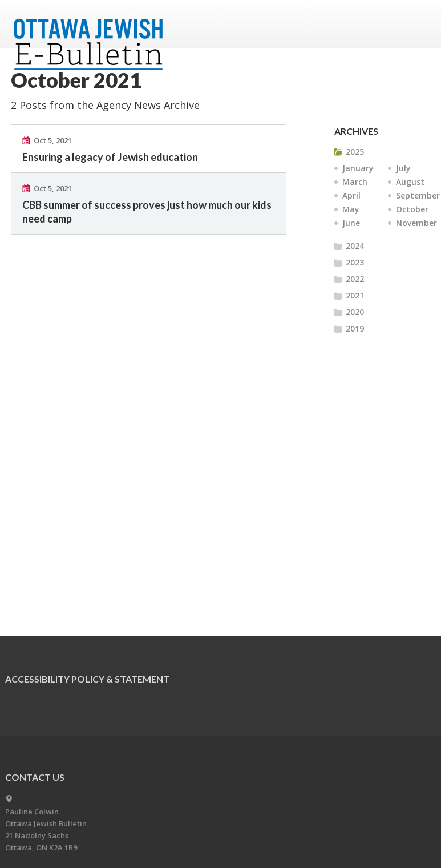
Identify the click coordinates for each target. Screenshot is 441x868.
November (416, 223)
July (403, 168)
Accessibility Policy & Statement (87, 679)
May (351, 209)
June (351, 223)
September (418, 195)
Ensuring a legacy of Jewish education (110, 157)
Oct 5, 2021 (53, 140)
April (351, 195)
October (412, 209)
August (410, 182)
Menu (417, 24)
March (355, 182)
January (358, 168)
